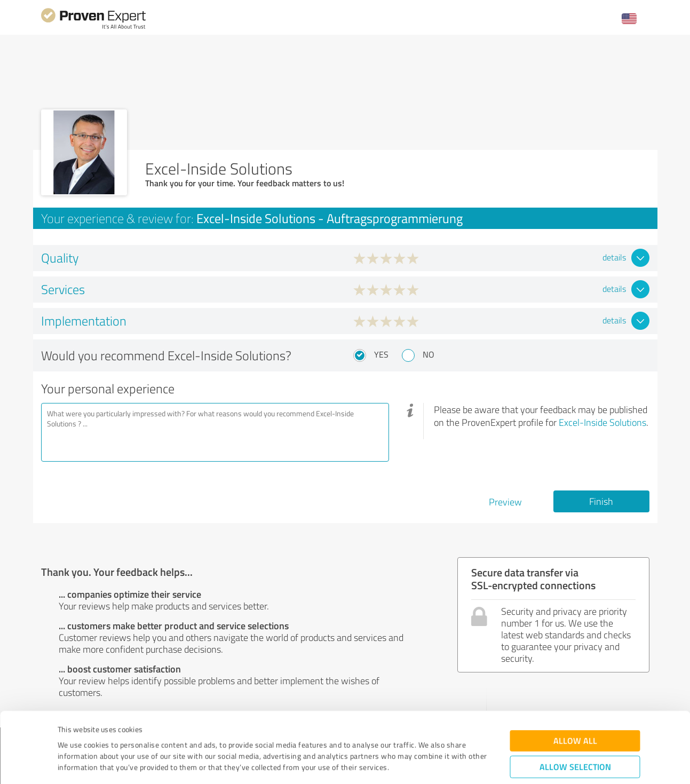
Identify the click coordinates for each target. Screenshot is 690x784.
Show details (412, 764)
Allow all (575, 685)
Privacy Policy (111, 734)
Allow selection (575, 711)
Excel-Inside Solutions (602, 422)
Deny (575, 744)
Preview (505, 502)
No (429, 354)
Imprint (70, 734)
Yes (381, 354)
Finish (601, 501)
